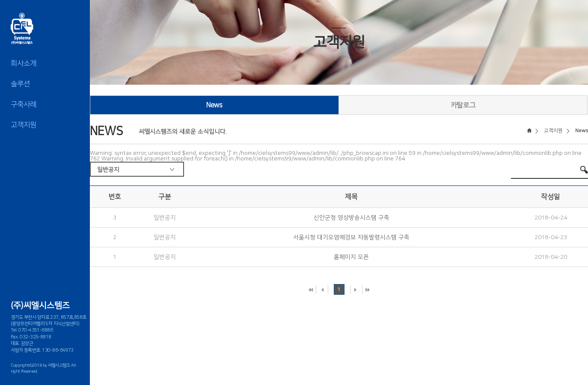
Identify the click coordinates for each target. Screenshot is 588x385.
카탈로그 (463, 105)
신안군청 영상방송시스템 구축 (352, 218)
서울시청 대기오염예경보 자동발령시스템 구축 (351, 237)
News (214, 105)
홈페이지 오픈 (351, 257)
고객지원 (24, 125)
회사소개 (24, 63)
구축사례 (24, 104)
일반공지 (108, 170)
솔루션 (20, 84)
